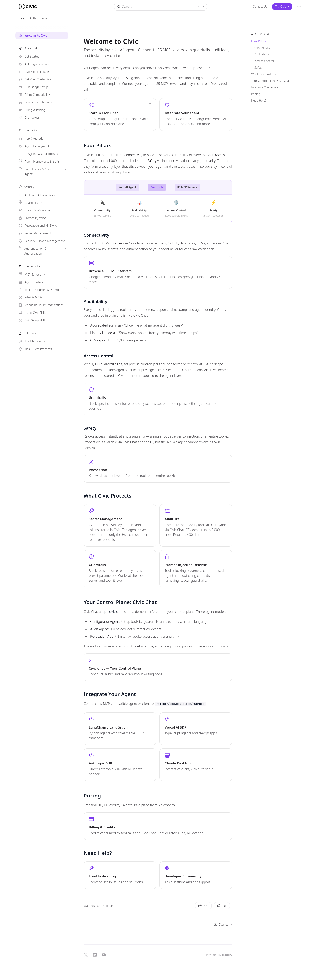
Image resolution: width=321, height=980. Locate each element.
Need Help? (259, 101)
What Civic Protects (264, 74)
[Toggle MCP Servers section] (42, 275)
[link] (120, 114)
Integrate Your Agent (265, 87)
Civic (22, 20)
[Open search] (160, 7)
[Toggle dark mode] (299, 7)
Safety (258, 68)
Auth (33, 20)
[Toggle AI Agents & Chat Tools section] (42, 154)
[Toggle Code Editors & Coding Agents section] (42, 172)
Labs (44, 20)
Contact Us (260, 7)
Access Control (264, 61)
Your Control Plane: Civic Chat (271, 81)
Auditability (262, 54)
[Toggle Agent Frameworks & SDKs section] (42, 162)
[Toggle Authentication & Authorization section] (42, 251)
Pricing (256, 94)
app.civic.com (113, 612)
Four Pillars (258, 41)
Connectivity (262, 48)
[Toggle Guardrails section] (42, 203)
